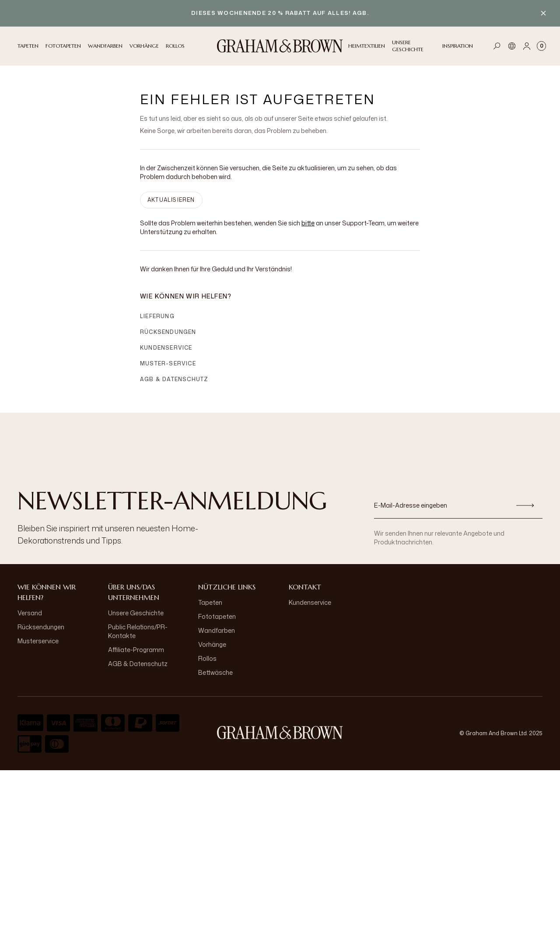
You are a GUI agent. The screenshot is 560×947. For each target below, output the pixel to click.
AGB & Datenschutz (174, 379)
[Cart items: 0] (541, 46)
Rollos (207, 658)
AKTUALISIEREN (171, 200)
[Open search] (497, 46)
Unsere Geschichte (136, 613)
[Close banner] (543, 13)
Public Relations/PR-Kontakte (138, 631)
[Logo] (280, 46)
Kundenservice (166, 348)
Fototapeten (217, 616)
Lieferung (157, 316)
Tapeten (210, 602)
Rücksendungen (168, 332)
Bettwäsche (215, 672)
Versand (30, 613)
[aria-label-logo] (280, 733)
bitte (308, 223)
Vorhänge (212, 644)
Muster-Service (168, 363)
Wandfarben (217, 630)
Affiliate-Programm (136, 650)
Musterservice (38, 641)
